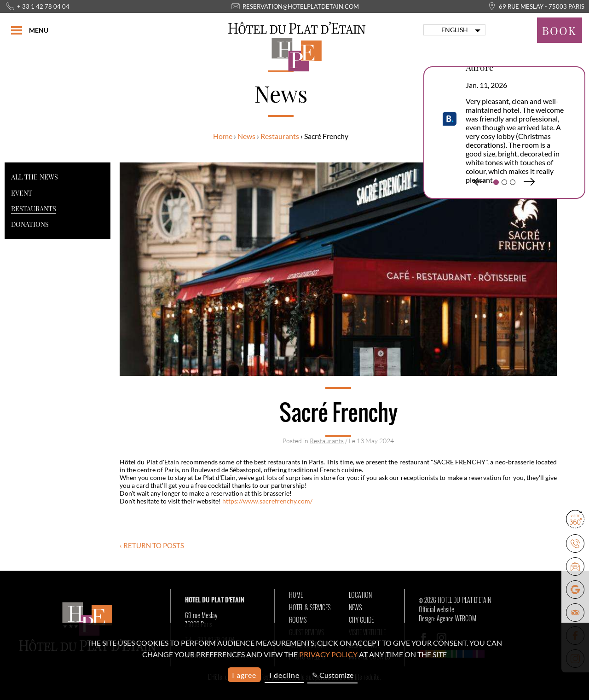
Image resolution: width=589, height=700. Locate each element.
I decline (284, 675)
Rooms (298, 620)
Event (22, 193)
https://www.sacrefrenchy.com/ (267, 501)
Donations (30, 224)
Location (360, 595)
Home (223, 136)
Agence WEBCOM (456, 619)
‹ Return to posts (152, 545)
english (455, 30)
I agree (244, 675)
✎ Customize (333, 675)
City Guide (361, 620)
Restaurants (280, 136)
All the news (35, 177)
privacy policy (328, 654)
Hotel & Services (310, 607)
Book (559, 30)
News (246, 136)
